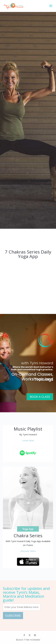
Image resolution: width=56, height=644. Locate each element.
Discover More (28, 551)
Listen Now (28, 440)
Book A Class (40, 397)
